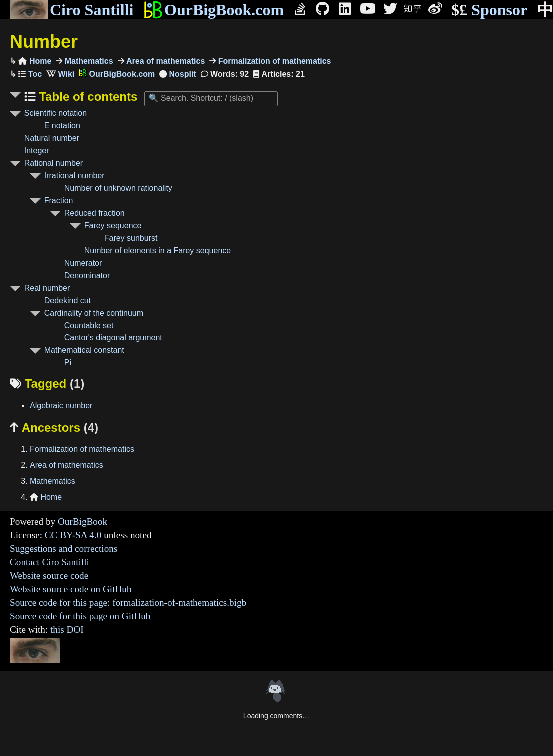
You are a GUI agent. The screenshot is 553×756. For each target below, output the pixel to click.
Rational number (54, 163)
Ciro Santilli (72, 10)
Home (35, 61)
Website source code (49, 576)
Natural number (52, 138)
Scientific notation (56, 113)
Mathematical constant (84, 350)
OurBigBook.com (214, 10)
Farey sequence (113, 225)
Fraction (59, 200)
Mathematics (88, 61)
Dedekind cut (68, 300)
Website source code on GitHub (71, 589)
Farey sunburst (131, 238)
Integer (37, 150)
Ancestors (54, 428)
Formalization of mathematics (273, 61)
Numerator (83, 263)
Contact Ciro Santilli (50, 562)
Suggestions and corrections (64, 549)
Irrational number (75, 175)
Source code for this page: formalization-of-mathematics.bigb (128, 603)
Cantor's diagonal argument (113, 337)
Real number (47, 288)
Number (44, 41)
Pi (68, 362)
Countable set (89, 325)
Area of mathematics (165, 61)
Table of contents (87, 96)
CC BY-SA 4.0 (73, 535)
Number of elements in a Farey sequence (158, 250)
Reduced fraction (95, 213)
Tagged (47, 384)
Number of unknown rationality (118, 188)
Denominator (87, 275)
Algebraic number (61, 406)
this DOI (67, 630)
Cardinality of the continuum (94, 313)
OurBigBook (83, 522)
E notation (62, 125)
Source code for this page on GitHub (80, 616)
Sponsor (489, 10)
